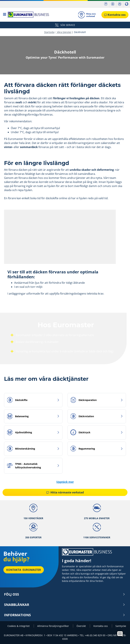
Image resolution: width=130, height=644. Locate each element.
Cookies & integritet (19, 626)
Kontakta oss (101, 626)
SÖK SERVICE (65, 25)
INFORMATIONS (65, 615)
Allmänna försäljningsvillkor (53, 626)
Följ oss (65, 594)
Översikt (82, 626)
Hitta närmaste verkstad (65, 492)
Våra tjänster (64, 32)
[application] (120, 634)
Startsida (49, 32)
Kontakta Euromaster (24, 570)
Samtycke (121, 626)
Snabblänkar (65, 605)
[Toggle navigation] (5, 15)
